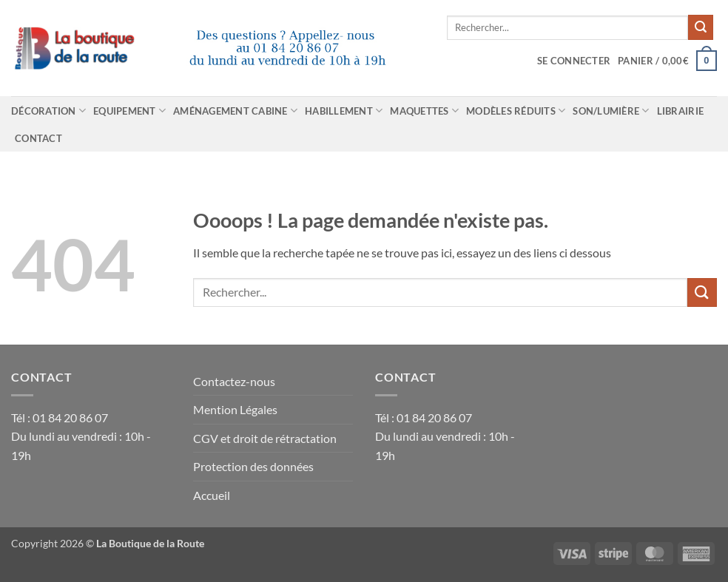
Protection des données (253, 466)
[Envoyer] (701, 27)
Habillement (344, 111)
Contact (38, 138)
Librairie (680, 111)
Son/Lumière (611, 111)
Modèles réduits (516, 111)
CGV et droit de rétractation (265, 438)
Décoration (48, 111)
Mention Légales (235, 409)
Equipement (129, 111)
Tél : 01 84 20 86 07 (60, 417)
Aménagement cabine (235, 111)
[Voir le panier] (667, 61)
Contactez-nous (234, 381)
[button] (574, 61)
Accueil (212, 495)
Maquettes (424, 111)
